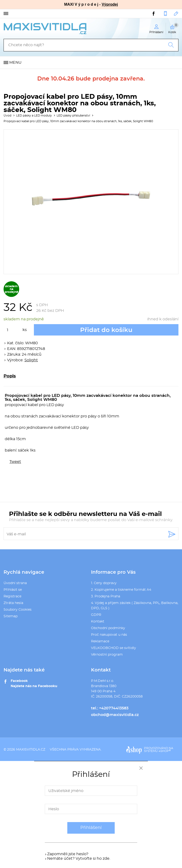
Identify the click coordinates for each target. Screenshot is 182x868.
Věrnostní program (107, 655)
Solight (31, 360)
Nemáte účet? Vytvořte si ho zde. (79, 859)
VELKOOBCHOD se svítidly (114, 648)
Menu (15, 63)
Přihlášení (91, 828)
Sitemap (11, 616)
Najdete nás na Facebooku (34, 686)
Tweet (15, 462)
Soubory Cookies (18, 610)
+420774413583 (165, 13)
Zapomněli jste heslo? (68, 854)
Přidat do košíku (106, 330)
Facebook (19, 681)
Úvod (7, 116)
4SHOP (165, 751)
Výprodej (110, 4)
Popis (10, 376)
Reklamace (100, 641)
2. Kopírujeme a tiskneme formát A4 (121, 590)
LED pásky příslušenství (73, 116)
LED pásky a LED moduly (34, 116)
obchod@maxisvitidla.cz (176, 13)
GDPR (96, 615)
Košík (173, 28)
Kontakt (98, 622)
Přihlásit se (13, 590)
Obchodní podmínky (108, 628)
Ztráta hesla (13, 603)
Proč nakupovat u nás (109, 635)
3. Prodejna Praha (106, 596)
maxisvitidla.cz (31, 750)
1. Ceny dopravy (104, 583)
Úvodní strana (15, 583)
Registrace (12, 596)
